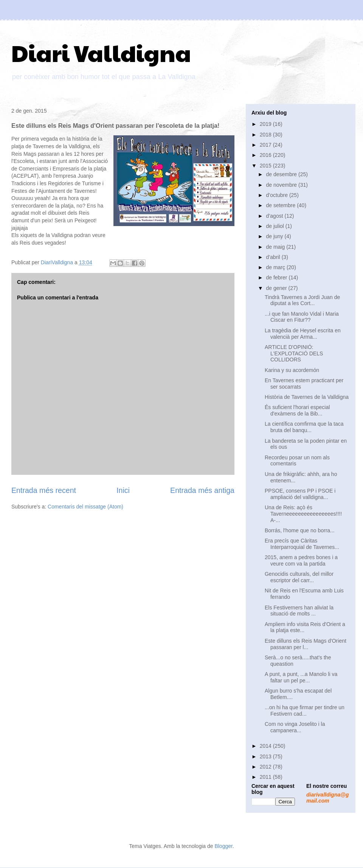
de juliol (275, 226)
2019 (266, 124)
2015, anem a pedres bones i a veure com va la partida (301, 560)
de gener (277, 288)
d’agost (275, 216)
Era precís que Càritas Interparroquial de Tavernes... (302, 544)
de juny (275, 236)
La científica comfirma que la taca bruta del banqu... (304, 427)
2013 (266, 756)
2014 (266, 746)
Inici (123, 490)
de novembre (282, 185)
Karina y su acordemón (292, 370)
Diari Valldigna (101, 53)
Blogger (223, 846)
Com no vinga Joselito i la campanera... (295, 727)
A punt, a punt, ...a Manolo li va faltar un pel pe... (301, 677)
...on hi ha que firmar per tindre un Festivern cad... (305, 711)
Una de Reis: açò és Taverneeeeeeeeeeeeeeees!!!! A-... (303, 514)
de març (276, 267)
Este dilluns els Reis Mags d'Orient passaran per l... (306, 644)
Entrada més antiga (202, 490)
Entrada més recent (44, 490)
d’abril (274, 257)
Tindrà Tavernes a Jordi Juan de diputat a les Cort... (302, 300)
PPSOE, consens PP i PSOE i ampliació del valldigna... (300, 494)
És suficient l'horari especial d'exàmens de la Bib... (297, 410)
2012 (266, 767)
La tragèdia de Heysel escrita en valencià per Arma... (303, 334)
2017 (266, 145)
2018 (266, 135)
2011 (266, 777)
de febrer (277, 277)
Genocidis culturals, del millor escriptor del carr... (299, 577)
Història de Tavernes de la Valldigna (307, 397)
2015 (266, 166)
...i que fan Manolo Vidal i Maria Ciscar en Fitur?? (302, 317)
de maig (276, 247)
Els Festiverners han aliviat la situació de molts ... (299, 611)
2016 (266, 155)
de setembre (281, 205)
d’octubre (277, 195)
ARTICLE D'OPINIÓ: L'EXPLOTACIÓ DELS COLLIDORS (294, 353)
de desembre (282, 174)
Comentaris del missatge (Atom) (85, 507)
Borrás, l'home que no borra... (300, 530)
